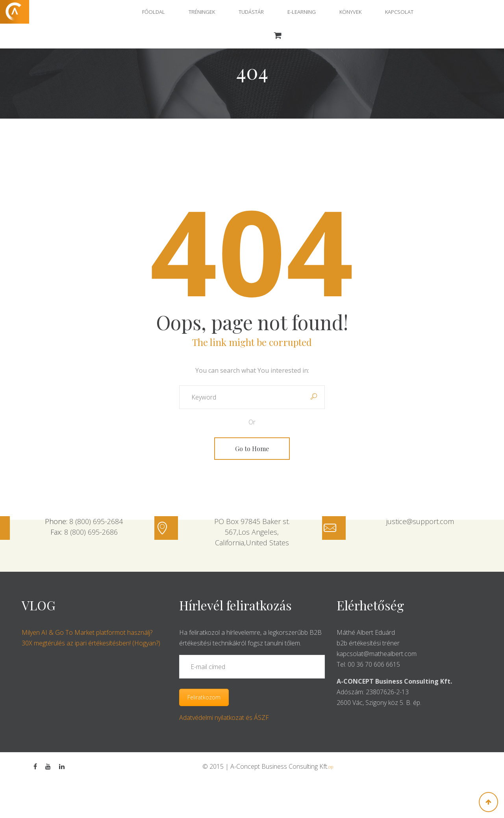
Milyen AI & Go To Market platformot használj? (87, 632)
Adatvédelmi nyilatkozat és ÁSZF (224, 718)
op (331, 767)
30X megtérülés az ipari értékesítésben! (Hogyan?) (91, 643)
